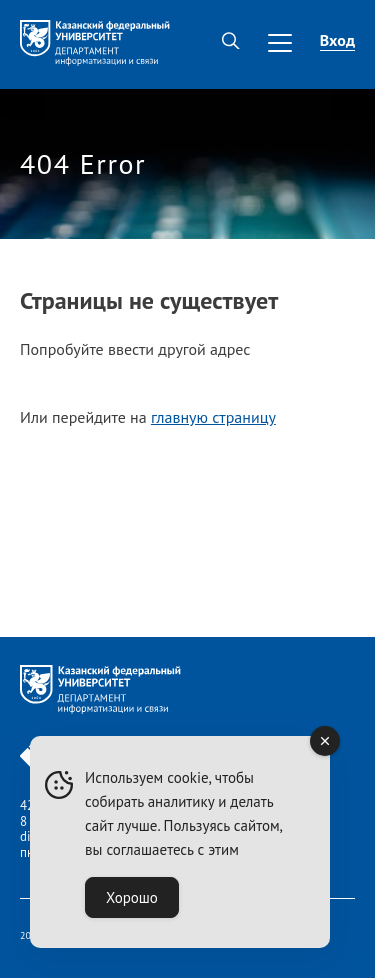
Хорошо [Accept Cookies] (132, 897)
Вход (337, 40)
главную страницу (213, 417)
